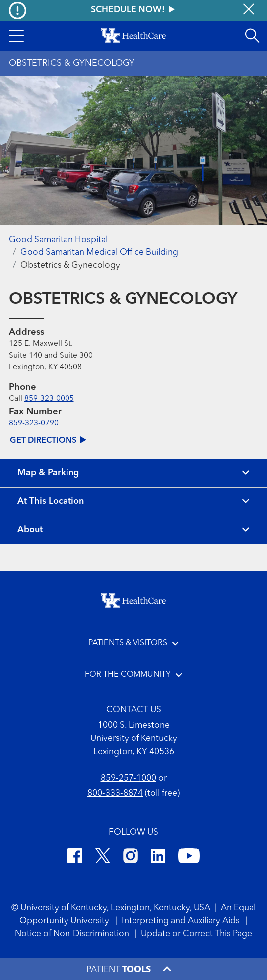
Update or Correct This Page (197, 934)
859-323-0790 (34, 423)
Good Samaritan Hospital (58, 240)
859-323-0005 (49, 399)
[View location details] (133, 502)
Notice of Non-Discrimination (73, 934)
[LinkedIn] (158, 858)
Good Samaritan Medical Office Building (99, 253)
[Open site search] (252, 36)
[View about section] (133, 531)
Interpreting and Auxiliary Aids (182, 921)
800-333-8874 (115, 793)
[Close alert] (249, 10)
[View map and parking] (133, 473)
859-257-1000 (129, 778)
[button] (16, 36)
